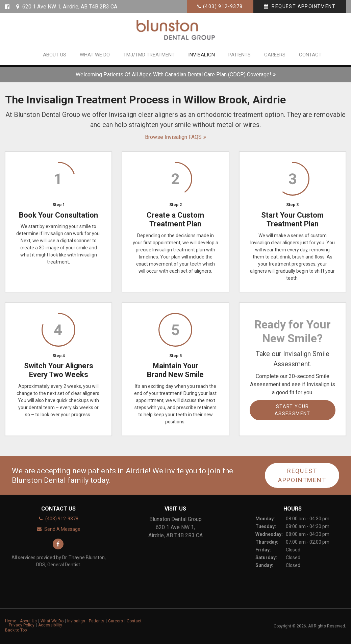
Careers (275, 57)
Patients (240, 57)
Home (11, 621)
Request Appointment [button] (303, 6)
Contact (310, 57)
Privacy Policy (22, 625)
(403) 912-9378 (223, 6)
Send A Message (62, 529)
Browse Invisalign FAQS (173, 137)
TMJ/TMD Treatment (149, 57)
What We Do (95, 57)
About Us (55, 57)
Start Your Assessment (293, 410)
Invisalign (202, 57)
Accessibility (50, 625)
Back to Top (16, 630)
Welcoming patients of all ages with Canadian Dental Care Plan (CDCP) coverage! (173, 75)
